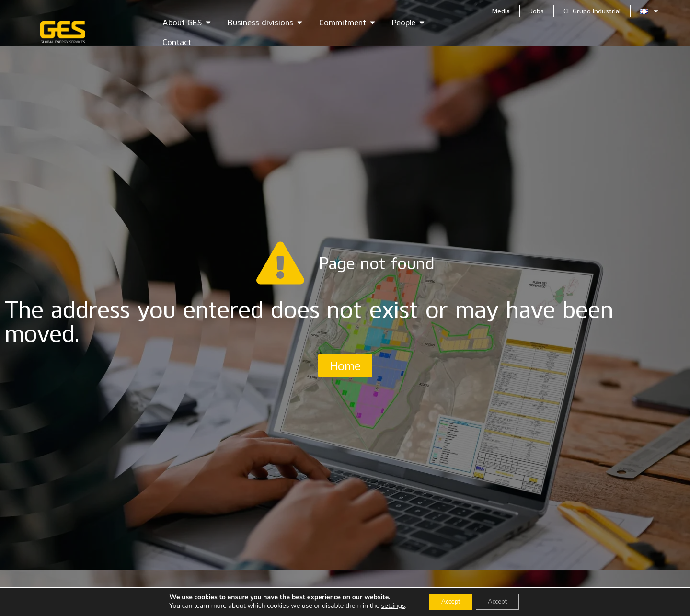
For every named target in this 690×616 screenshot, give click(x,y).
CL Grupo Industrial (592, 11)
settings (387, 605)
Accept (447, 601)
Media (501, 11)
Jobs (537, 11)
